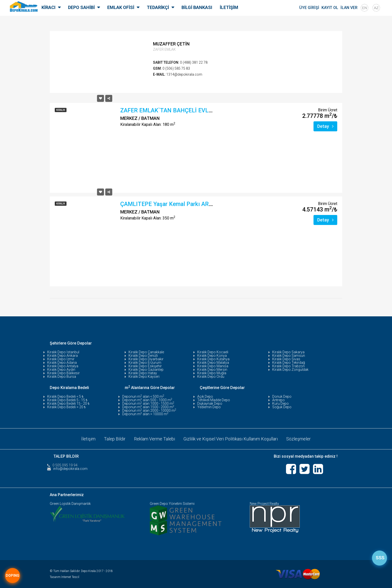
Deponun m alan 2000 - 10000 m (149, 410)
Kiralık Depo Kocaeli (213, 352)
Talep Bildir (115, 439)
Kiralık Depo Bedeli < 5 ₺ (65, 396)
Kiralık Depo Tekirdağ (289, 363)
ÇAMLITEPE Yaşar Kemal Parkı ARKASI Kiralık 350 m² (190, 204)
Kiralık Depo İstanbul (63, 352)
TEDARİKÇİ (158, 7)
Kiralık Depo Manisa (213, 366)
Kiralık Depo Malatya (213, 363)
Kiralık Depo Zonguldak (290, 370)
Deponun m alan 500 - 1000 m (147, 400)
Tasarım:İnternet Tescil (64, 577)
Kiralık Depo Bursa (62, 377)
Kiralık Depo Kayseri (144, 377)
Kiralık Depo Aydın (61, 370)
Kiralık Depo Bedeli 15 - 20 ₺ (68, 403)
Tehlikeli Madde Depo (214, 400)
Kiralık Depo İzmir (61, 359)
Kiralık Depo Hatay (143, 373)
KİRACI (48, 7)
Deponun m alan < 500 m (143, 396)
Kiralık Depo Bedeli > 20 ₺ (66, 407)
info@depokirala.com (70, 468)
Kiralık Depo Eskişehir (145, 366)
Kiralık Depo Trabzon (288, 366)
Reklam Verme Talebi (154, 439)
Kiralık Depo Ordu (211, 377)
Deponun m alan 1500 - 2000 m (148, 407)
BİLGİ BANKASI (197, 7)
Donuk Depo (282, 396)
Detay (325, 126)
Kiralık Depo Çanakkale (146, 352)
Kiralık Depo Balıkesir (63, 373)
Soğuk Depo (282, 407)
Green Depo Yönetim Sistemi (172, 504)
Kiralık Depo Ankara (62, 356)
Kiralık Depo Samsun (289, 356)
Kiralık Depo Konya (212, 356)
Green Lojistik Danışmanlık (70, 504)
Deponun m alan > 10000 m (145, 414)
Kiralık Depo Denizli (143, 356)
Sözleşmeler (299, 439)
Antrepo (278, 400)
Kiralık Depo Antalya (63, 366)
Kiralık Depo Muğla (212, 373)
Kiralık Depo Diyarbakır (146, 359)
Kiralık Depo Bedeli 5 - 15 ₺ (67, 400)
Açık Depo (205, 396)
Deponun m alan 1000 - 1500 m (148, 403)
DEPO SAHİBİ (81, 7)
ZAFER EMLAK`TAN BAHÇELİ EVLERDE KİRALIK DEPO (191, 110)
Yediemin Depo (209, 407)
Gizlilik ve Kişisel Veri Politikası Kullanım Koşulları (231, 439)
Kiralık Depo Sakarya (288, 352)
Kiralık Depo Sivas (286, 359)
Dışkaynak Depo (210, 403)
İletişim (88, 439)
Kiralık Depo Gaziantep (146, 370)
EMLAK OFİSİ (121, 7)
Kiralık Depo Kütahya (213, 359)
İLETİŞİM (229, 7)
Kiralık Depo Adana (62, 363)
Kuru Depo (280, 403)
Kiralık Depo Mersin (212, 370)
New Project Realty (264, 504)
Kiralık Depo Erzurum (145, 363)
